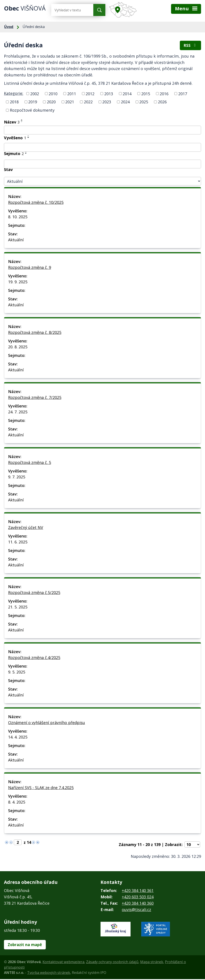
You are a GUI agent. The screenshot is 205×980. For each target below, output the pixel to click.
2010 (53, 94)
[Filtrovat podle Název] (102, 130)
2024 (125, 102)
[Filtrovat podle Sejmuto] (102, 164)
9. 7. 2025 (17, 477)
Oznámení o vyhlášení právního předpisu (47, 723)
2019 (33, 102)
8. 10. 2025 (18, 217)
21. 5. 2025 (18, 607)
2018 (14, 102)
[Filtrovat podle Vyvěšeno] (102, 148)
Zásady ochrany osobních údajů (112, 963)
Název (12, 122)
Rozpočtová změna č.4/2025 (34, 658)
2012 (90, 94)
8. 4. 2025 (17, 802)
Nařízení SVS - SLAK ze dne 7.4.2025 (41, 788)
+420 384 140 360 (138, 904)
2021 (70, 102)
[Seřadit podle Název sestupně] (22, 122)
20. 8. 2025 (18, 347)
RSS (190, 46)
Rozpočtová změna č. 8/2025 (35, 333)
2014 (127, 94)
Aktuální (16, 240)
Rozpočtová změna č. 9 (30, 268)
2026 (162, 102)
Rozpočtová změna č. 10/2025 (36, 203)
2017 (183, 94)
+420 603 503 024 (138, 897)
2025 (144, 102)
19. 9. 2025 (18, 282)
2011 (72, 94)
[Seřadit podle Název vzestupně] (22, 120)
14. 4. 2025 (18, 737)
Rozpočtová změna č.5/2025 (34, 593)
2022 (88, 102)
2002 (35, 94)
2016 (164, 94)
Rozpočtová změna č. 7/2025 (35, 398)
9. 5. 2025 (17, 672)
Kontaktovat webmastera (63, 963)
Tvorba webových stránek (49, 973)
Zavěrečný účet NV (26, 528)
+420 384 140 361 (138, 891)
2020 (51, 102)
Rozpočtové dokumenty (32, 111)
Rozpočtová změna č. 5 (30, 463)
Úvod (9, 27)
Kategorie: (14, 94)
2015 (146, 94)
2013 (109, 94)
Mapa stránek (152, 963)
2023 (107, 102)
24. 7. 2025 (18, 412)
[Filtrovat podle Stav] (102, 182)
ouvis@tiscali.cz (136, 910)
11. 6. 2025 (18, 542)
